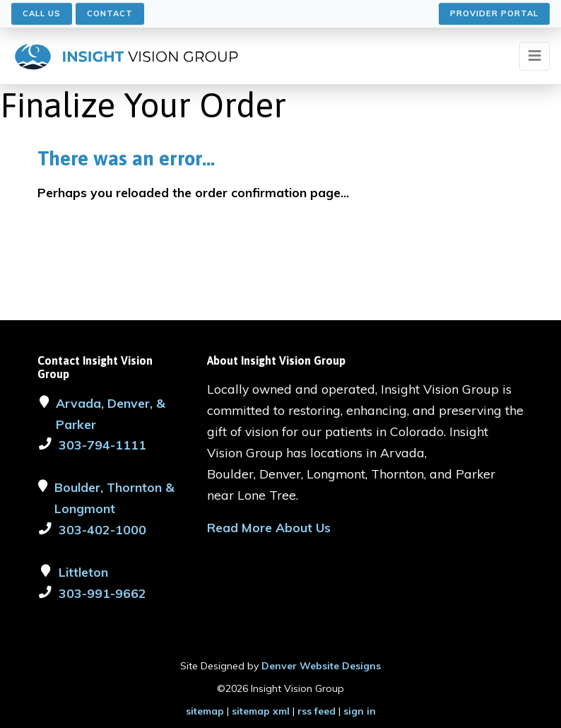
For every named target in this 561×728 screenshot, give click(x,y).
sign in (360, 711)
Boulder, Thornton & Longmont (114, 498)
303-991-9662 (102, 593)
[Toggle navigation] (535, 56)
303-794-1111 (102, 445)
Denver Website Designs (321, 666)
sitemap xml (261, 711)
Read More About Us (269, 527)
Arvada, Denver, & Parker (111, 413)
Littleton (83, 572)
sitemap (205, 711)
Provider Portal (494, 13)
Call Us (42, 13)
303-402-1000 (102, 529)
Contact (110, 13)
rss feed (317, 711)
